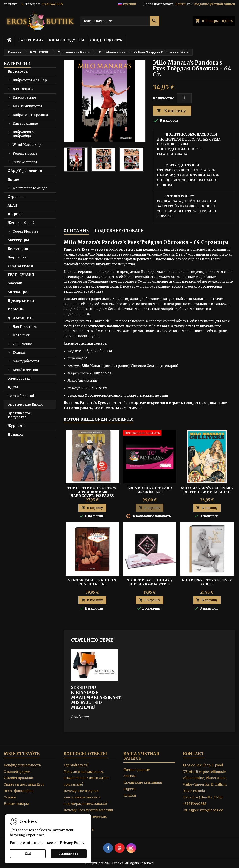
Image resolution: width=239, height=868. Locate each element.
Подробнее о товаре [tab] (119, 231)
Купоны (130, 795)
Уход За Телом (20, 266)
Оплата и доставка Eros (24, 785)
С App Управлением (25, 171)
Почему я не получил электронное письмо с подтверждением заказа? (86, 797)
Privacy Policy (72, 843)
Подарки (16, 434)
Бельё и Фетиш (25, 370)
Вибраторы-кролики (30, 115)
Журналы (16, 426)
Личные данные (137, 770)
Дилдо (13, 179)
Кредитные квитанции (143, 783)
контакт (10, 4)
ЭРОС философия (19, 791)
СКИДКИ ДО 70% (106, 40)
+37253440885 (52, 4)
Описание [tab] (76, 231)
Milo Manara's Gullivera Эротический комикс (207, 490)
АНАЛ (12, 205)
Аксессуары (18, 240)
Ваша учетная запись (141, 756)
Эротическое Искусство (19, 415)
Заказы (130, 776)
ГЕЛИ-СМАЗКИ (21, 275)
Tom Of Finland (21, 396)
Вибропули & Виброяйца (23, 134)
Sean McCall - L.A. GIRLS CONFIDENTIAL (92, 582)
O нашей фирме (17, 772)
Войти (180, 4)
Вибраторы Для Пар (30, 80)
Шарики (15, 214)
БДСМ (13, 387)
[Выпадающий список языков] (130, 4)
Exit (28, 854)
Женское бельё (21, 223)
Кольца (19, 353)
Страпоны (17, 197)
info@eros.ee (212, 810)
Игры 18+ (16, 309)
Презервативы (21, 301)
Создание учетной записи (214, 4)
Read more (80, 717)
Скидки (10, 797)
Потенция (21, 335)
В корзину (171, 111)
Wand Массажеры (28, 145)
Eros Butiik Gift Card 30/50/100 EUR (150, 490)
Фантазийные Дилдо (30, 188)
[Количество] (184, 98)
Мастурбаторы (26, 361)
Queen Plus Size (25, 231)
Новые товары (16, 804)
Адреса (130, 789)
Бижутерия (18, 249)
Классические (24, 98)
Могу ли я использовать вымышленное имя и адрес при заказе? (86, 778)
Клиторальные (25, 124)
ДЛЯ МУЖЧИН (20, 318)
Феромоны (18, 257)
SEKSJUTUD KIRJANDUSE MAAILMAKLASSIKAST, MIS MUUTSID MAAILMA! (95, 697)
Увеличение (22, 344)
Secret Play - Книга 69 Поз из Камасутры (150, 582)
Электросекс (19, 379)
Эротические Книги (25, 405)
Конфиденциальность (22, 765)
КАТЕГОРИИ (30, 40)
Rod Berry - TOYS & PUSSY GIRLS (207, 582)
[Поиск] (119, 21)
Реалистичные (25, 153)
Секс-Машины (25, 162)
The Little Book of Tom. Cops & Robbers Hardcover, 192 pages (92, 492)
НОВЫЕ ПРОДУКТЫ (66, 40)
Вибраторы (18, 72)
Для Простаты (25, 327)
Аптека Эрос (19, 292)
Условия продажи (18, 778)
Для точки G (23, 89)
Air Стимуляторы (27, 106)
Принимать (69, 854)
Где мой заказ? (76, 765)
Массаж (15, 283)
